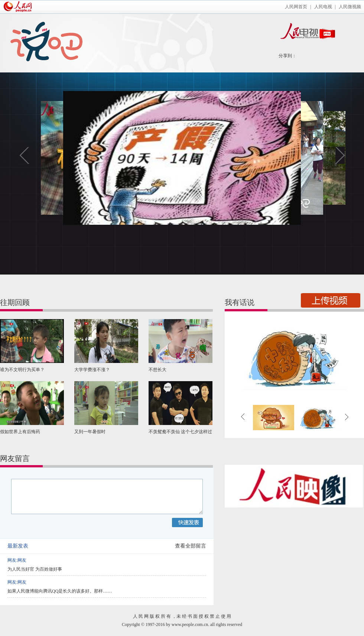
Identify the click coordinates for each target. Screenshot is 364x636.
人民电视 (323, 7)
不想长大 (157, 370)
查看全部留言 (191, 546)
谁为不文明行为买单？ (22, 370)
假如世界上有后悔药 (20, 432)
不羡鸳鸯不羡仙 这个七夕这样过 (180, 432)
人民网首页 (296, 7)
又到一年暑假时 (90, 432)
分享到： (287, 56)
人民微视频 (350, 7)
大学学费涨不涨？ (92, 370)
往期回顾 (15, 302)
